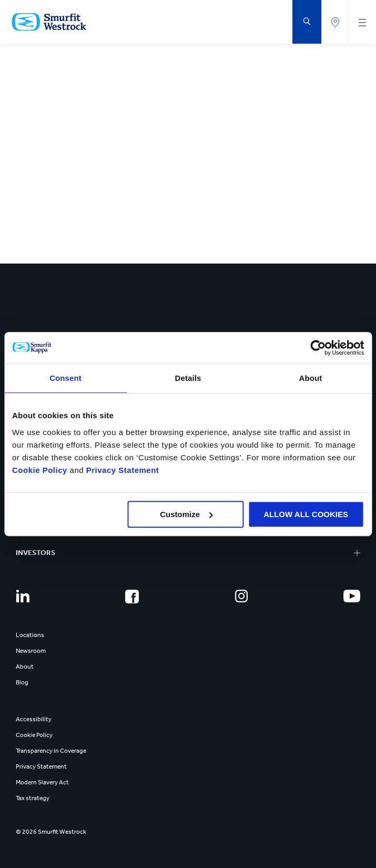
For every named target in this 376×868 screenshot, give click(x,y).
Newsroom (31, 651)
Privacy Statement (121, 470)
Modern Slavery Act (42, 782)
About (25, 667)
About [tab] (311, 378)
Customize (186, 514)
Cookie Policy (40, 470)
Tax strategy (33, 798)
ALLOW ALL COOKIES (306, 514)
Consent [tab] (65, 378)
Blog (22, 682)
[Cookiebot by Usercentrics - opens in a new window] (318, 348)
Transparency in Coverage (51, 751)
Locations (30, 635)
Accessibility (34, 719)
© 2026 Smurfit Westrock (51, 832)
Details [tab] (188, 378)
